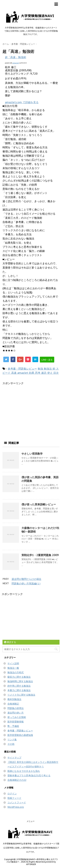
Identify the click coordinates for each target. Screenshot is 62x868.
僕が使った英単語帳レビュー (39, 504)
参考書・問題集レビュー (22, 369)
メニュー (31, 821)
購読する (10, 642)
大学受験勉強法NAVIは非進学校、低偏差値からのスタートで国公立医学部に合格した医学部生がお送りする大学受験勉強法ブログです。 (31, 848)
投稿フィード (14, 798)
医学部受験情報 (16, 722)
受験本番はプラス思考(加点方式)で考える (29, 776)
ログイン (12, 794)
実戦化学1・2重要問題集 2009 (40, 555)
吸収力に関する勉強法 (19, 677)
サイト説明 (13, 663)
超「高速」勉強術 (16, 57)
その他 (11, 744)
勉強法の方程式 (16, 672)
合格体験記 (13, 704)
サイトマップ (14, 758)
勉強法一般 (13, 668)
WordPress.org (16, 807)
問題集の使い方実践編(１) (26, 584)
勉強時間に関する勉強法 (20, 681)
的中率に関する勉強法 (19, 686)
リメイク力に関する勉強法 (21, 695)
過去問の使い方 (16, 713)
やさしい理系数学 (32, 454)
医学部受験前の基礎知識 (20, 735)
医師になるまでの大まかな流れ (24, 771)
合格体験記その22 (17, 780)
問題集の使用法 (16, 708)
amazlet (16, 63)
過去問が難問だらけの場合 (26, 579)
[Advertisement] (30, 408)
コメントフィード (17, 803)
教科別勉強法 (14, 699)
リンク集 (12, 740)
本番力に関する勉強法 (19, 690)
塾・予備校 (13, 726)
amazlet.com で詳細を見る (22, 102)
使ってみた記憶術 (17, 717)
